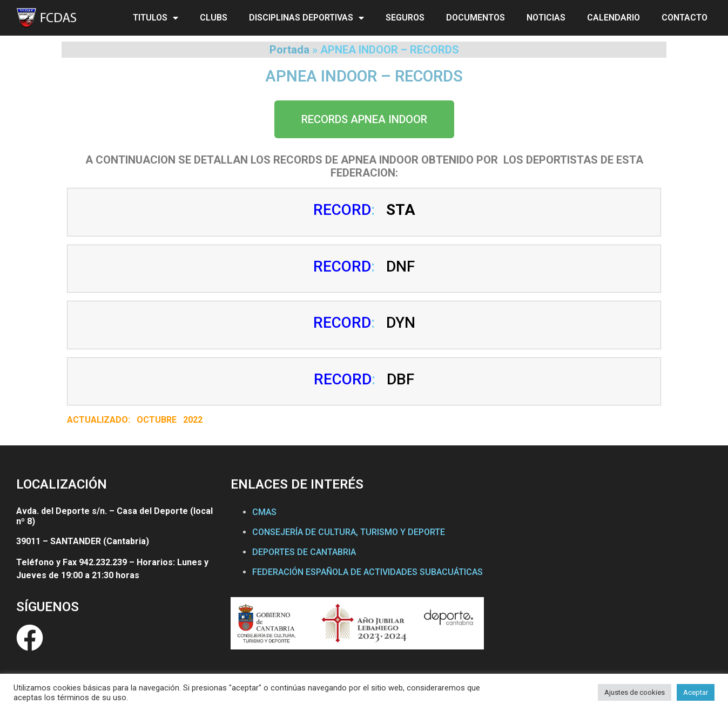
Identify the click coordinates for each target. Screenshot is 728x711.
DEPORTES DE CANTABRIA (304, 552)
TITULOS (156, 18)
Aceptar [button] (696, 692)
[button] (364, 119)
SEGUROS (405, 18)
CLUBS (214, 18)
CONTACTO (685, 18)
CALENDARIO (614, 18)
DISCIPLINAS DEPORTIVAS (306, 18)
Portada (289, 50)
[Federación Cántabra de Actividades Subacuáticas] (602, 575)
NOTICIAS (546, 18)
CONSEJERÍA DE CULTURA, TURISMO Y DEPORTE (349, 532)
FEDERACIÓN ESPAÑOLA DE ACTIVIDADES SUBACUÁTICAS (368, 572)
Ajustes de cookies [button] (635, 692)
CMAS (264, 512)
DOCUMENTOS (476, 18)
